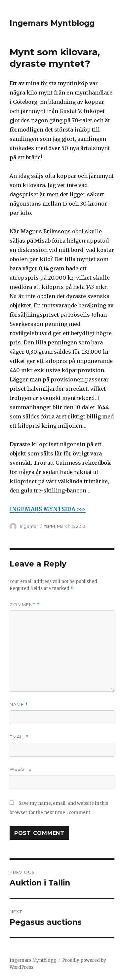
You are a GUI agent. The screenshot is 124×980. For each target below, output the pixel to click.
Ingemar (29, 526)
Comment (25, 605)
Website (21, 769)
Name (19, 705)
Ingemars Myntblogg (52, 23)
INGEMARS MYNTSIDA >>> (48, 509)
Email (19, 737)
